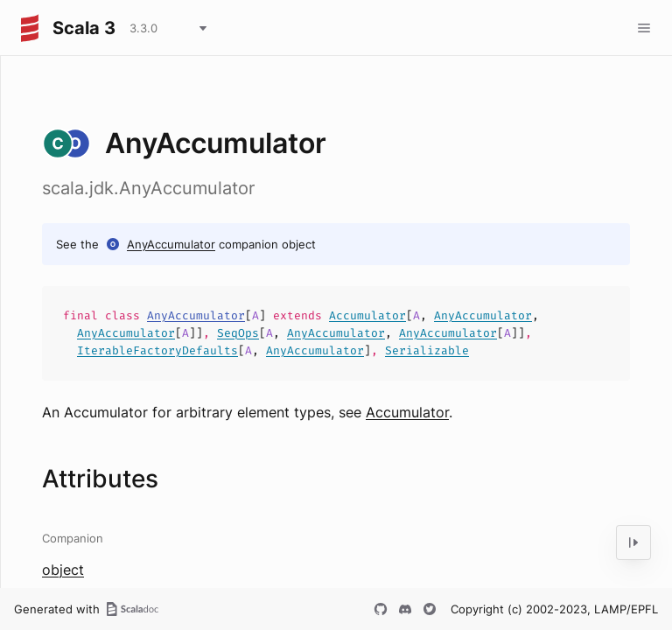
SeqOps (238, 333)
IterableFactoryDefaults (157, 350)
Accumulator (367, 315)
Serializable (427, 350)
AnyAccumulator (171, 244)
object (63, 570)
